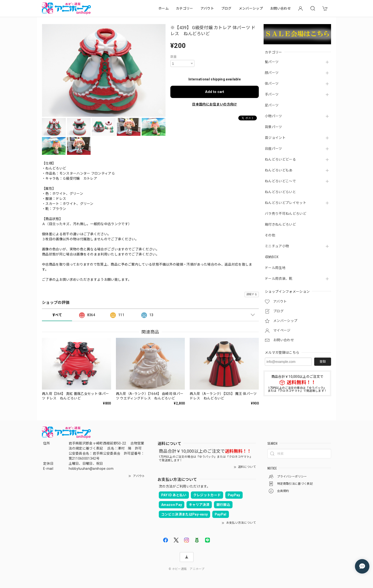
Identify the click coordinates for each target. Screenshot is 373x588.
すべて (57, 315)
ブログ (226, 8)
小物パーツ (273, 116)
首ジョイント (275, 138)
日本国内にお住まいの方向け (214, 104)
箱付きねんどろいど (280, 224)
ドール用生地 (275, 268)
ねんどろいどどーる (280, 159)
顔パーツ (272, 73)
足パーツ (272, 105)
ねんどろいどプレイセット (286, 203)
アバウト (207, 8)
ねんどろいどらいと (280, 192)
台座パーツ (273, 149)
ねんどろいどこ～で (280, 181)
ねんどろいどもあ (279, 170)
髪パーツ (272, 62)
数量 (174, 57)
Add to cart (215, 92)
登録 (323, 362)
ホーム (163, 8)
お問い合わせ (280, 8)
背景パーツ (273, 127)
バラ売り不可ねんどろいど (286, 214)
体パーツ (272, 84)
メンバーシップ (251, 8)
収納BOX (272, 257)
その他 (270, 235)
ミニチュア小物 (277, 246)
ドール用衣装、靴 (279, 279)
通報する (252, 294)
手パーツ (272, 94)
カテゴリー (185, 8)
